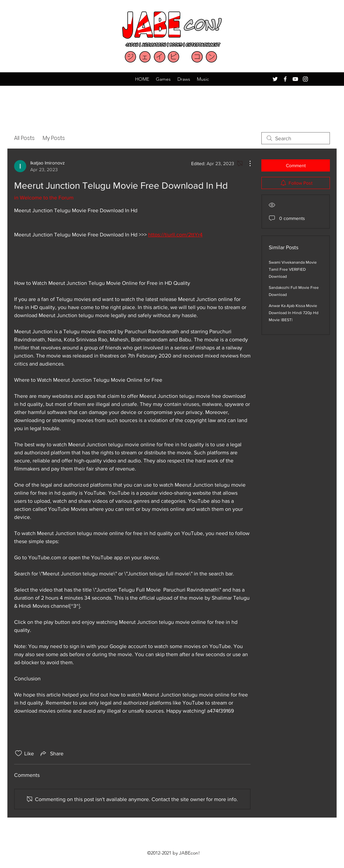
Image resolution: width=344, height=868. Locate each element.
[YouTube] (295, 79)
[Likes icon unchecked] (18, 753)
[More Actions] (247, 163)
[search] (296, 138)
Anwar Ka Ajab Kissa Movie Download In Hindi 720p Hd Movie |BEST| (294, 313)
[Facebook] (285, 79)
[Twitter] (275, 79)
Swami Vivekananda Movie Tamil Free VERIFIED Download (293, 269)
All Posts (24, 138)
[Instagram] (305, 79)
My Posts (54, 138)
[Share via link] (51, 753)
